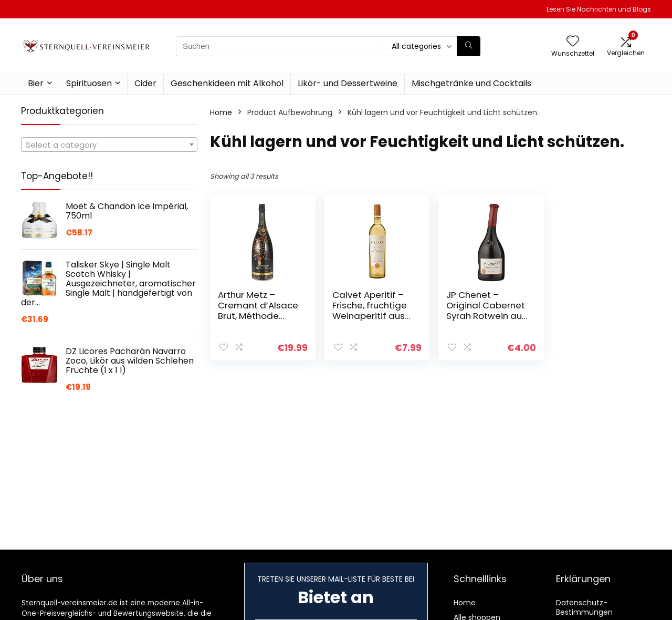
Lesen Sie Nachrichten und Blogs (599, 9)
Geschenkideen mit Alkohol (227, 83)
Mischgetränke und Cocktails (471, 83)
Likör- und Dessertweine (348, 83)
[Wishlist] (573, 42)
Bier (36, 83)
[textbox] (109, 145)
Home (221, 112)
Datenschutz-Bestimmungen (584, 607)
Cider (145, 83)
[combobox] (109, 144)
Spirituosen (89, 83)
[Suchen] (469, 46)
